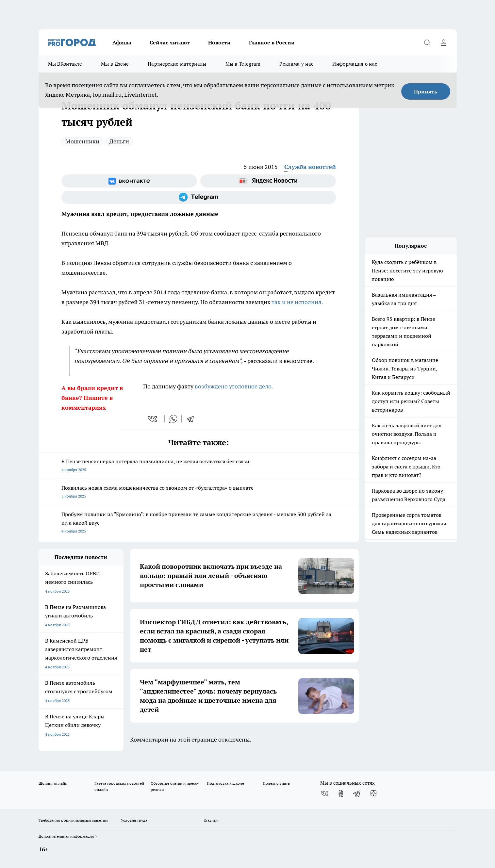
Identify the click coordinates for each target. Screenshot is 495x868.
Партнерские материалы (177, 64)
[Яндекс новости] (268, 181)
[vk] (153, 419)
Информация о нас (355, 64)
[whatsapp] (173, 419)
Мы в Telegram (243, 64)
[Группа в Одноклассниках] (341, 794)
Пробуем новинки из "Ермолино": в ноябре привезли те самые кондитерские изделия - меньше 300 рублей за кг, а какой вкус (199, 523)
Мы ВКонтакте (65, 64)
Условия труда (134, 820)
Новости (219, 42)
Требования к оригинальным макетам (73, 820)
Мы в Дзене (115, 64)
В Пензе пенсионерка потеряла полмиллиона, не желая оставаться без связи (199, 466)
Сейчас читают (170, 42)
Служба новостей (310, 167)
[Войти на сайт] (444, 42)
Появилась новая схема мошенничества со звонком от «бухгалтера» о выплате (199, 492)
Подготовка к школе (225, 783)
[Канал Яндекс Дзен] (373, 794)
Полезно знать (276, 783)
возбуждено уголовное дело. (234, 386)
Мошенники (82, 141)
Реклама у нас (296, 64)
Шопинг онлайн (53, 783)
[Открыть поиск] (427, 42)
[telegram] (192, 419)
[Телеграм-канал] (199, 197)
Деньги (119, 141)
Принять (426, 91)
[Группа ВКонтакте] (129, 181)
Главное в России (272, 42)
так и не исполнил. (297, 302)
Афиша (122, 42)
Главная (211, 820)
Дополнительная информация (66, 836)
